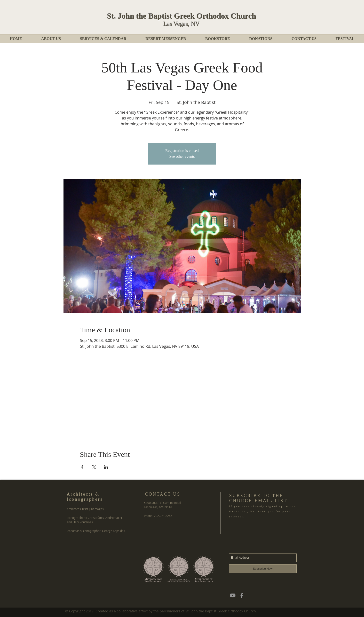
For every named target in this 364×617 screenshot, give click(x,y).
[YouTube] (233, 595)
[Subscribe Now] (263, 569)
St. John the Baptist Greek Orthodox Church (182, 16)
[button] (51, 39)
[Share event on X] (94, 467)
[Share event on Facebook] (82, 467)
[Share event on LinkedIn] (106, 467)
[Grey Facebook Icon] (242, 595)
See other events (182, 156)
